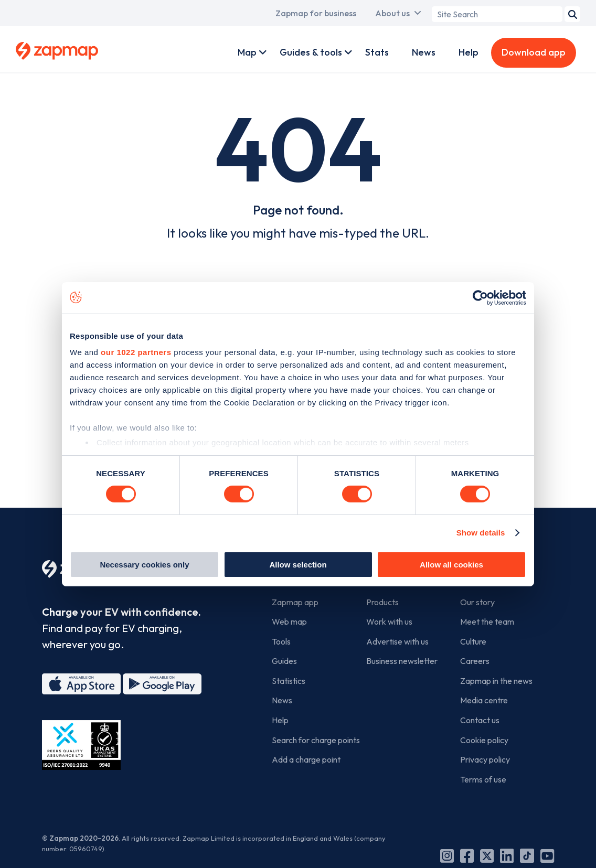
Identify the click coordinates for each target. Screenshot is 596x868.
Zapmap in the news (496, 681)
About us (392, 13)
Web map (289, 621)
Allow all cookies (451, 565)
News (424, 52)
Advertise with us (397, 641)
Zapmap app (295, 602)
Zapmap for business (316, 13)
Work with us (389, 621)
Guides (284, 661)
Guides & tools (311, 52)
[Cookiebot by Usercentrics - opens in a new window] (480, 297)
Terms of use (483, 779)
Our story (477, 602)
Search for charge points (316, 740)
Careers (475, 661)
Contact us (480, 720)
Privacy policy (485, 759)
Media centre (484, 700)
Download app (534, 52)
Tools (281, 641)
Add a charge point (306, 759)
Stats (377, 52)
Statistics (289, 681)
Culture (473, 641)
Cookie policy (484, 740)
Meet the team (487, 621)
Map (247, 52)
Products (382, 602)
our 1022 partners (136, 352)
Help (469, 52)
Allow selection (298, 565)
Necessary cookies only (144, 565)
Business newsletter (402, 661)
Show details (481, 533)
